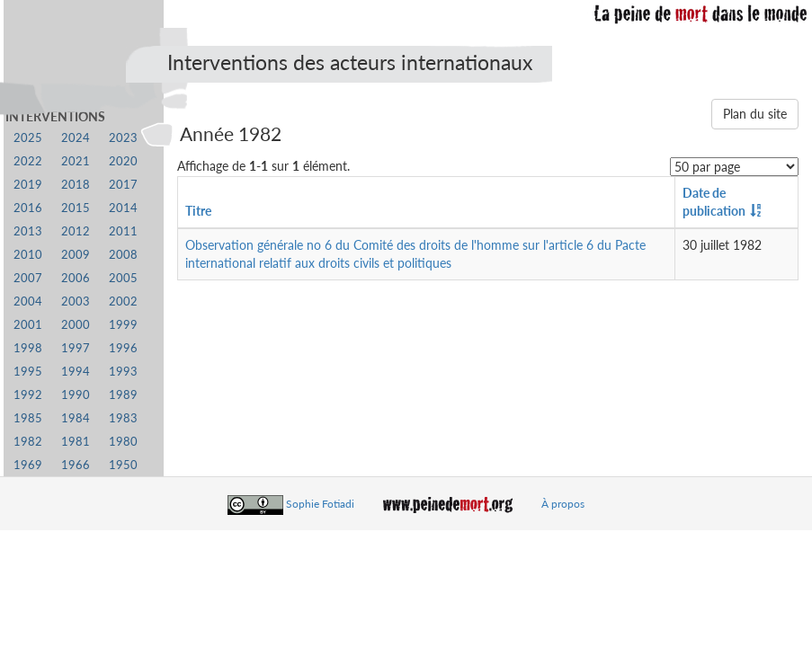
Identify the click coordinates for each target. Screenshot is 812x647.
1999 (123, 325)
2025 (28, 138)
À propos (563, 504)
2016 (28, 208)
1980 (123, 442)
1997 (76, 348)
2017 (123, 185)
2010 (28, 255)
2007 (28, 278)
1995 (28, 372)
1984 (76, 418)
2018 (76, 185)
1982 (28, 442)
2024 (76, 138)
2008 (123, 255)
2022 (28, 161)
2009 (76, 255)
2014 (123, 208)
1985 (28, 418)
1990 (76, 395)
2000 (76, 325)
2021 (76, 161)
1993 (123, 372)
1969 (28, 465)
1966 (76, 465)
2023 (123, 138)
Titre (198, 211)
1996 (123, 348)
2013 (28, 231)
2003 (76, 301)
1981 (76, 442)
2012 (76, 231)
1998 (28, 348)
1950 (123, 465)
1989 (123, 395)
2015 (76, 208)
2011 (123, 231)
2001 (28, 325)
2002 (123, 301)
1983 (123, 418)
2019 (28, 185)
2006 (76, 278)
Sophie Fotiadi (320, 504)
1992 (28, 395)
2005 (123, 278)
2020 (123, 161)
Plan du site (755, 114)
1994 (76, 372)
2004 (28, 301)
